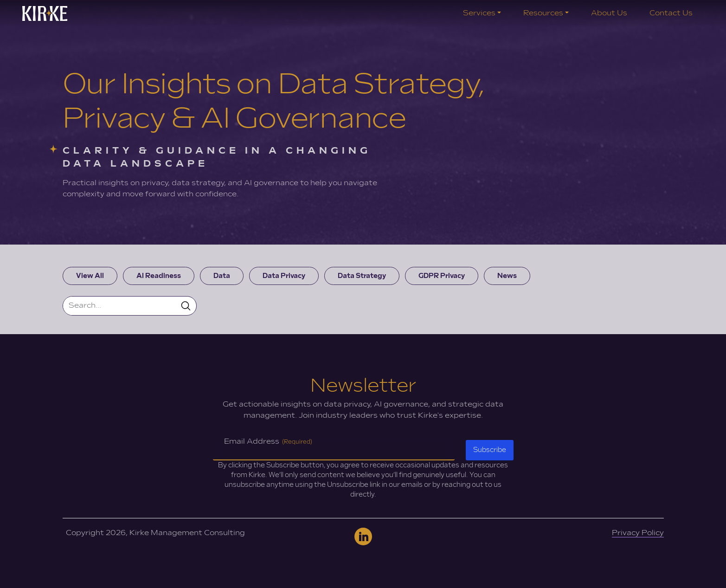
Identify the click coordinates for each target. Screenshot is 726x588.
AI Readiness (159, 276)
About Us (609, 13)
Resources (543, 13)
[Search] (119, 306)
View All (90, 276)
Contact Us (671, 13)
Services (479, 13)
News (507, 276)
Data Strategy (362, 276)
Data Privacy (284, 276)
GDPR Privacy (442, 276)
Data (222, 276)
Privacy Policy (638, 533)
